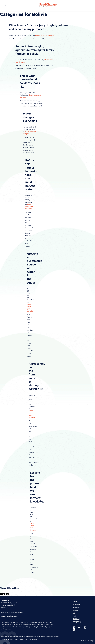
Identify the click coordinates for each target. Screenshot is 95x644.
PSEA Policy (76, 619)
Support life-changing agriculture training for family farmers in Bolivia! (35, 50)
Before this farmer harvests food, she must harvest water (31, 175)
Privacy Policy (77, 622)
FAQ (74, 613)
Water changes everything (30, 117)
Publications (76, 605)
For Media (76, 607)
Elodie (37, 35)
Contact (75, 602)
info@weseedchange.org (10, 616)
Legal (74, 616)
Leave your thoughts (47, 35)
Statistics (75, 610)
